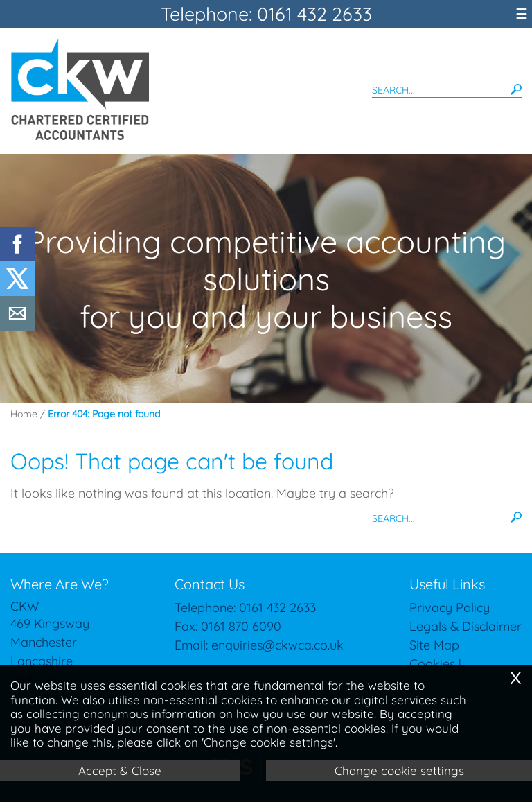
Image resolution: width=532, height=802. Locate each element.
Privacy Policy (450, 608)
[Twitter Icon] (17, 291)
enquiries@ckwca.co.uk (277, 645)
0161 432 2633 (277, 608)
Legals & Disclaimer (465, 626)
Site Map (434, 645)
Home (24, 414)
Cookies (432, 664)
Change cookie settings (399, 770)
